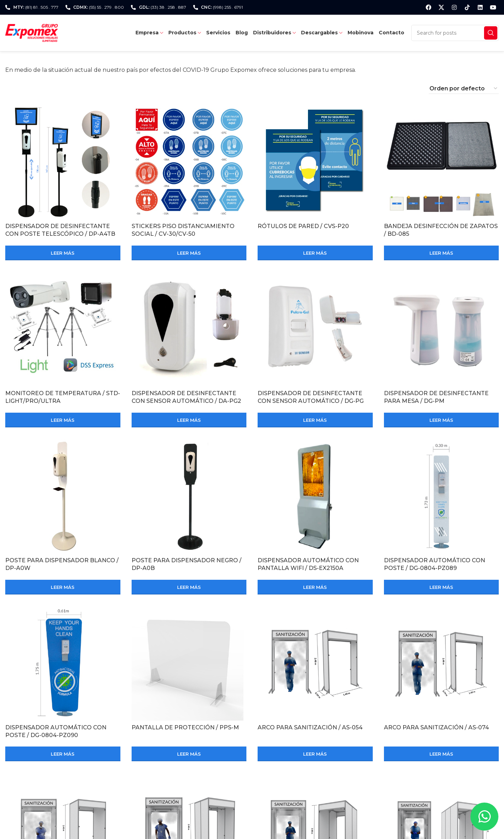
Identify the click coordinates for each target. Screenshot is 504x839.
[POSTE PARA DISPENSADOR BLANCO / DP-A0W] (63, 496)
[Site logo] (31, 32)
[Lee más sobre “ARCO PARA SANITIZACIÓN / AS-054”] (315, 754)
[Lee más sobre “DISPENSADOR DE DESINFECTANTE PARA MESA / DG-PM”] (442, 420)
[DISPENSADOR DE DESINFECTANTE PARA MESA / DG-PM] (442, 329)
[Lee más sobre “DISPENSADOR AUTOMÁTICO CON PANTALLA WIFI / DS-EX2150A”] (315, 587)
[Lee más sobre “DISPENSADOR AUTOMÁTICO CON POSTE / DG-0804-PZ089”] (442, 587)
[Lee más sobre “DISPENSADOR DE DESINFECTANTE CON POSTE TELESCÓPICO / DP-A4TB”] (63, 253)
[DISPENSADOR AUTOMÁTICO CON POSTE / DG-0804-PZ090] (63, 663)
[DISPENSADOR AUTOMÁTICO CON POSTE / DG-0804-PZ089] (442, 496)
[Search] (455, 33)
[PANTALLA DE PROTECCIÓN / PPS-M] (189, 663)
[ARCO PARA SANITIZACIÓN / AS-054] (315, 663)
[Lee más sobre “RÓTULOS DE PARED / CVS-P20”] (315, 253)
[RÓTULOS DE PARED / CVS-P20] (315, 162)
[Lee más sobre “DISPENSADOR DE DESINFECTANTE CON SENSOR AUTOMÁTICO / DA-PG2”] (189, 420)
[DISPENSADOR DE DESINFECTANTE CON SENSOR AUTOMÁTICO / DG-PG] (315, 329)
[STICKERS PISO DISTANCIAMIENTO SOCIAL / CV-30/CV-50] (189, 162)
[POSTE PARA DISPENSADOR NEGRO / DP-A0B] (189, 496)
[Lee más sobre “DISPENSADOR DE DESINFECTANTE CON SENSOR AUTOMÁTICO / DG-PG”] (315, 420)
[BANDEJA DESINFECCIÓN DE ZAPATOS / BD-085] (442, 162)
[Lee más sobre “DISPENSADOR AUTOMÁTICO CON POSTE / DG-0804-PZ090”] (63, 754)
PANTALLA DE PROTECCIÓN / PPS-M (185, 727)
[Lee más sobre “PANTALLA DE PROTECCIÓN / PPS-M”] (189, 754)
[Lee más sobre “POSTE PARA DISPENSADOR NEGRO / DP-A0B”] (189, 587)
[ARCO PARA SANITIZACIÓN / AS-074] (442, 663)
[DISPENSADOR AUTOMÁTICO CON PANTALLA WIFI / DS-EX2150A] (315, 496)
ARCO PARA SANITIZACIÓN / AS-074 (436, 727)
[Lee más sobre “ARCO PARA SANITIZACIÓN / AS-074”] (442, 754)
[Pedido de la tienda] (464, 89)
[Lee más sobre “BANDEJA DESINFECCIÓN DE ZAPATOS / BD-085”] (442, 253)
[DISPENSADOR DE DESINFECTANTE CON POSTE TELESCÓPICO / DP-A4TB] (63, 162)
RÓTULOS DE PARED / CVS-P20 (303, 226)
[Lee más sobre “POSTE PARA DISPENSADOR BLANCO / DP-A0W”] (63, 587)
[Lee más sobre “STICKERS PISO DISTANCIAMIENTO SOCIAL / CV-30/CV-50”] (189, 253)
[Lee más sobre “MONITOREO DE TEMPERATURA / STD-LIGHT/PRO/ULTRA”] (63, 420)
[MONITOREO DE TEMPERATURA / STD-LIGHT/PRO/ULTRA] (63, 329)
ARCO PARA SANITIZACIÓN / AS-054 (310, 727)
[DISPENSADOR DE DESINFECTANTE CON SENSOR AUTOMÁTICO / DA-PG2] (189, 329)
